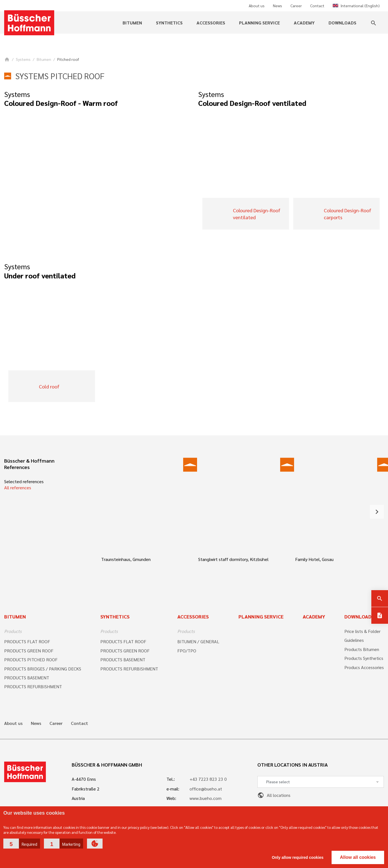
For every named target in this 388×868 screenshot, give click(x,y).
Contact (317, 6)
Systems (23, 59)
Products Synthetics (364, 658)
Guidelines (354, 640)
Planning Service (261, 616)
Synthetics (169, 23)
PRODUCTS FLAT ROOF (27, 641)
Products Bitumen (362, 649)
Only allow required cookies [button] (298, 857)
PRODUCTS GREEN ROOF (29, 651)
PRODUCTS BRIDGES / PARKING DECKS (43, 669)
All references (18, 487)
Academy (304, 23)
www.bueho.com (206, 798)
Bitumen (132, 23)
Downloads (342, 23)
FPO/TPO (187, 651)
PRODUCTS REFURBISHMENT (33, 686)
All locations (274, 795)
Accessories (211, 23)
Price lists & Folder (362, 631)
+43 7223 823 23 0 (208, 779)
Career (296, 6)
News (278, 6)
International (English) (356, 6)
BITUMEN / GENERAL (198, 641)
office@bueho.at (206, 789)
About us (257, 6)
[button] (22, 844)
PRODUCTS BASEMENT (27, 678)
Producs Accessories (364, 667)
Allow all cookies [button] (358, 857)
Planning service (259, 23)
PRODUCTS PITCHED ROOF (31, 659)
